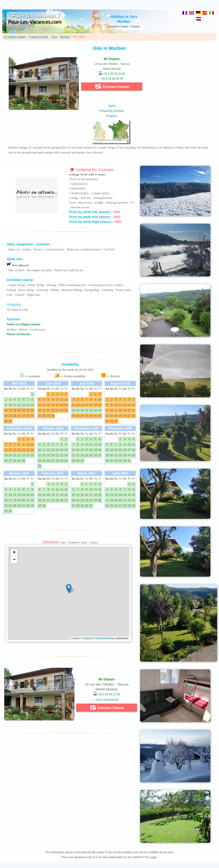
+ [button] (14, 553)
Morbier (65, 37)
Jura (54, 37)
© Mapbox (87, 638)
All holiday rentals (15, 37)
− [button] (14, 560)
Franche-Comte (39, 37)
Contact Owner (112, 86)
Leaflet (75, 638)
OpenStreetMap (105, 638)
